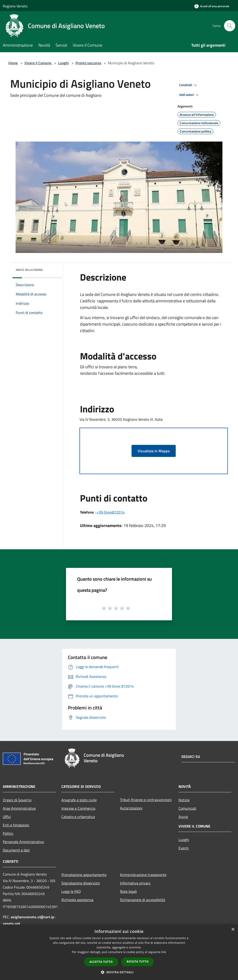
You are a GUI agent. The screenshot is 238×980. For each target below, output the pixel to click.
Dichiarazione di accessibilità (142, 900)
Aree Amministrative (19, 808)
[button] (119, 972)
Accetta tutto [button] (101, 962)
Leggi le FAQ (71, 891)
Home (13, 63)
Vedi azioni (190, 95)
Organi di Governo (17, 800)
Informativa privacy (135, 883)
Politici (8, 833)
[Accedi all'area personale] (212, 6)
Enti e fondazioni (16, 825)
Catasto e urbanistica (78, 817)
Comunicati (187, 808)
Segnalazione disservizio (81, 883)
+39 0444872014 (111, 512)
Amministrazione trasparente (143, 875)
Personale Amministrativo (23, 842)
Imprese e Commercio (78, 808)
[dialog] (119, 952)
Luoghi (63, 63)
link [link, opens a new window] (164, 952)
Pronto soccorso (88, 63)
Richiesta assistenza (77, 900)
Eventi (184, 848)
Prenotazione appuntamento (84, 875)
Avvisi (183, 817)
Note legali (128, 891)
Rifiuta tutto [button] (138, 962)
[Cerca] (230, 26)
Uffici (7, 817)
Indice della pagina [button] (29, 270)
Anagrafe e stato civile (79, 800)
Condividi (189, 85)
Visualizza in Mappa (154, 451)
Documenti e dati (16, 850)
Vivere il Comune (38, 63)
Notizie (184, 800)
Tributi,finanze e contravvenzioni (146, 800)
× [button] (233, 930)
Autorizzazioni (131, 808)
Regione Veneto (15, 6)
